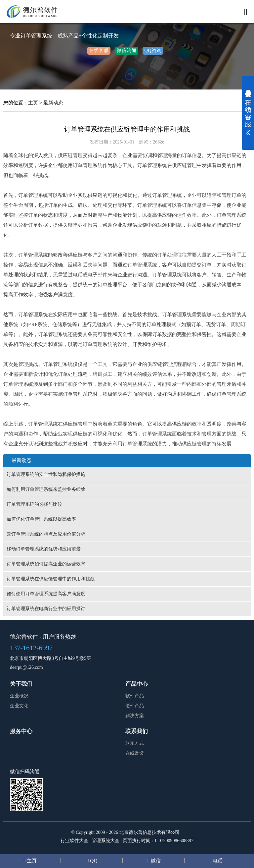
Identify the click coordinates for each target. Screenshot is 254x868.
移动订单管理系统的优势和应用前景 (44, 549)
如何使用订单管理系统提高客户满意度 (46, 594)
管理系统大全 (106, 841)
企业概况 (19, 696)
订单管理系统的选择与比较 (34, 504)
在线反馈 (135, 753)
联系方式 (135, 743)
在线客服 (99, 51)
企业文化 (19, 706)
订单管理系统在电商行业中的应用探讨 (46, 609)
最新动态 (53, 103)
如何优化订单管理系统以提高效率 (41, 519)
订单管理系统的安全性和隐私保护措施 (46, 474)
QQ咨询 (153, 51)
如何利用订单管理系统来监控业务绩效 (46, 489)
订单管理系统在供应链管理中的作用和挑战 (51, 579)
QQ (93, 861)
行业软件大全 (74, 841)
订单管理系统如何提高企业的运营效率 (46, 564)
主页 (33, 103)
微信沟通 (127, 51)
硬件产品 (135, 706)
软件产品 (135, 696)
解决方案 (135, 716)
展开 (248, 117)
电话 (217, 861)
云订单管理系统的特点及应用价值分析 (46, 534)
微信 (155, 861)
